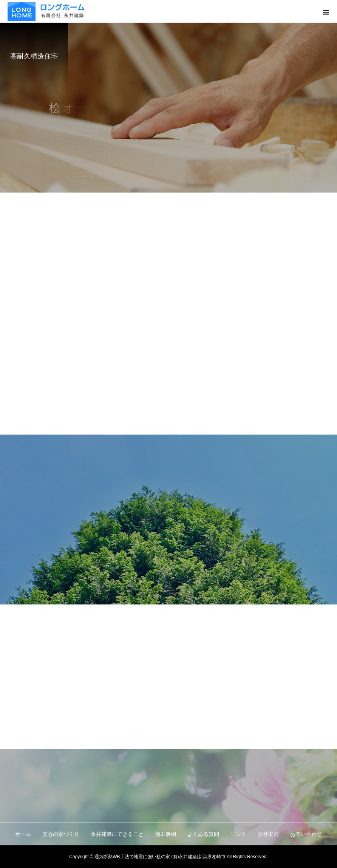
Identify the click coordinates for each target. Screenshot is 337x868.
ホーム (23, 834)
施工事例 (165, 834)
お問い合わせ (306, 834)
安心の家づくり (61, 834)
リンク (238, 834)
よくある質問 (203, 834)
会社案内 (268, 834)
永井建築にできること (117, 834)
